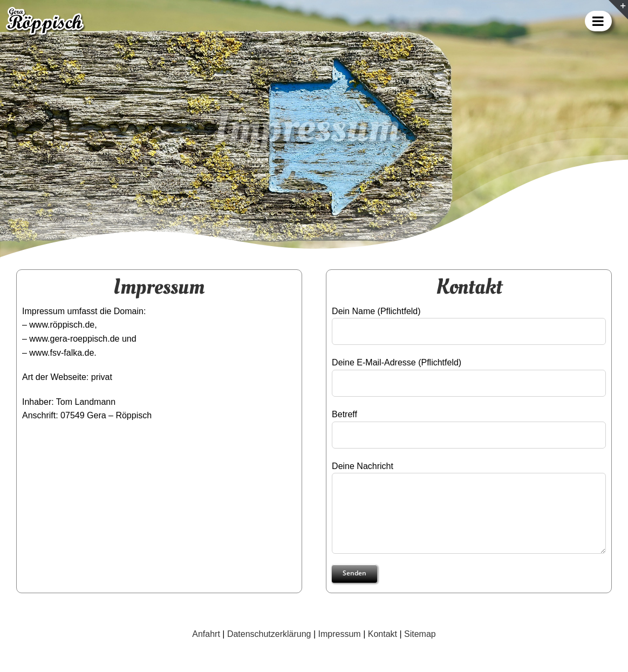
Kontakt (383, 634)
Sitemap (420, 634)
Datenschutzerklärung (269, 634)
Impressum (340, 634)
